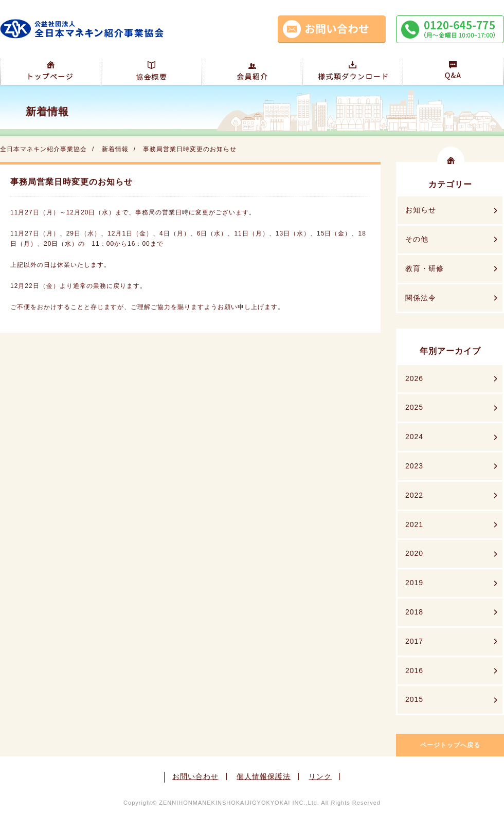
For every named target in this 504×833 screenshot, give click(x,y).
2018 (414, 612)
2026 (414, 378)
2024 (414, 437)
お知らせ (421, 210)
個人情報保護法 (264, 776)
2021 (414, 524)
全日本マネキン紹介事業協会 (43, 149)
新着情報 (115, 149)
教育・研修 (425, 268)
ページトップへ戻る (450, 745)
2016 (414, 671)
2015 (414, 699)
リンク (320, 776)
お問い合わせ (195, 776)
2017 (414, 641)
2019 (414, 583)
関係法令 (421, 298)
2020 (414, 553)
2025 (414, 407)
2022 (414, 495)
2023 (414, 466)
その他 (417, 239)
